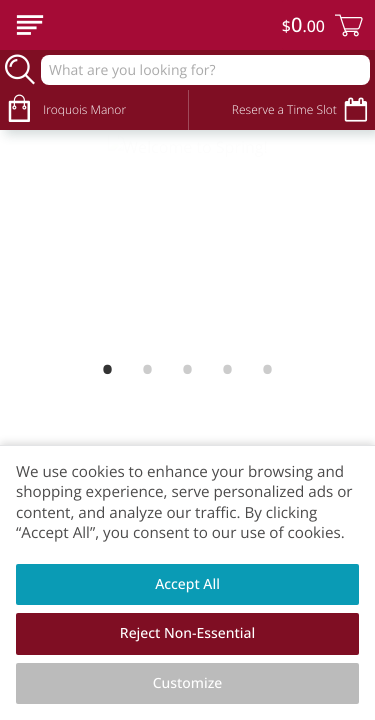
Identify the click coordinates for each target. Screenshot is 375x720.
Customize (188, 683)
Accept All (187, 584)
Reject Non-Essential (187, 633)
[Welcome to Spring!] (187, 172)
